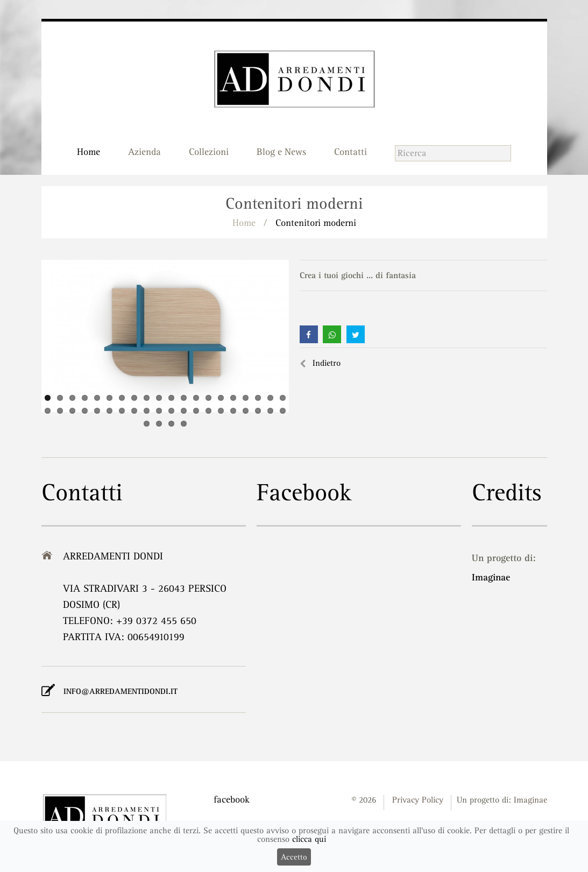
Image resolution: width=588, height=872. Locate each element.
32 (184, 411)
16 (233, 398)
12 (184, 398)
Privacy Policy (418, 800)
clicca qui (309, 839)
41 (147, 424)
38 (258, 411)
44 (184, 424)
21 (48, 411)
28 (134, 411)
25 (97, 411)
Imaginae (491, 577)
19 (270, 398)
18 (258, 398)
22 (60, 411)
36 (233, 411)
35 (221, 411)
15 (221, 398)
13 (196, 398)
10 (159, 398)
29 (147, 411)
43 (171, 424)
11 (171, 398)
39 (270, 411)
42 (159, 424)
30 (159, 411)
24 (85, 411)
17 (246, 398)
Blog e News (281, 152)
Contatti (350, 152)
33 (196, 411)
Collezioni (209, 152)
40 (283, 411)
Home (88, 152)
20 (283, 398)
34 (208, 411)
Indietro (320, 363)
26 (109, 411)
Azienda (144, 152)
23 (72, 411)
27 (122, 411)
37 (246, 411)
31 (171, 411)
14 (208, 398)
